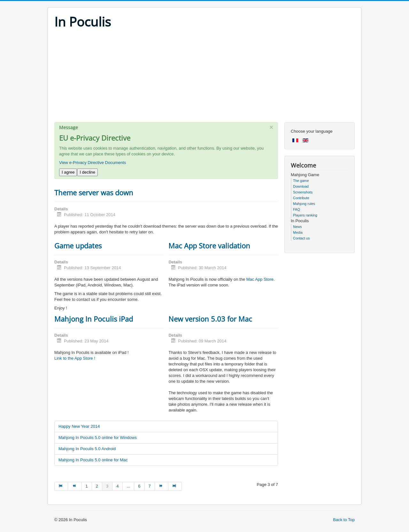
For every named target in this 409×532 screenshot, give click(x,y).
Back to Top (344, 520)
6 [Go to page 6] (139, 486)
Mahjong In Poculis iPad (94, 319)
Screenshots (303, 192)
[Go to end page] (175, 486)
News (297, 227)
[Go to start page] (61, 486)
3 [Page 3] (107, 486)
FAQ (297, 209)
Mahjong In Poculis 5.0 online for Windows (98, 438)
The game (301, 181)
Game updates (78, 246)
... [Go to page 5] (128, 486)
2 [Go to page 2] (97, 486)
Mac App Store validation (209, 246)
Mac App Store (260, 279)
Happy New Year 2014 (79, 426)
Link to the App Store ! (75, 358)
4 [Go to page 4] (117, 486)
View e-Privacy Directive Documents (93, 163)
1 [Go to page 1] (87, 486)
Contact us (301, 238)
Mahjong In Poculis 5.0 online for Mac (93, 460)
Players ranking (305, 215)
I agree (68, 172)
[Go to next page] (162, 486)
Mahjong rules (304, 204)
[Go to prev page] (75, 486)
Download (301, 186)
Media (298, 232)
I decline (87, 172)
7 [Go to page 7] (150, 486)
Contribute (301, 198)
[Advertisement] (204, 77)
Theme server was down (94, 192)
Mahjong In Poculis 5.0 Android (87, 449)
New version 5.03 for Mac (210, 319)
